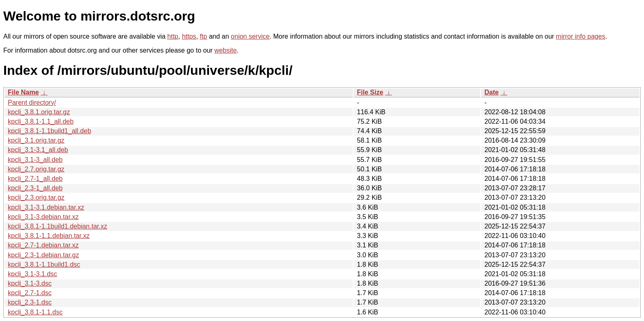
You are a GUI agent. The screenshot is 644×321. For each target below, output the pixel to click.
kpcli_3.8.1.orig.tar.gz (39, 112)
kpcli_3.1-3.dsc (30, 283)
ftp (203, 36)
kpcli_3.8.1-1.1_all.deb (41, 121)
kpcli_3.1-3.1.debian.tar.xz (46, 207)
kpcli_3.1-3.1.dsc (32, 274)
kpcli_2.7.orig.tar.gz (36, 169)
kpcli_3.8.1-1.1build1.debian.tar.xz (57, 226)
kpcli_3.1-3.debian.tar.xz (43, 217)
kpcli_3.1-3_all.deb (35, 160)
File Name (23, 92)
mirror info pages (581, 36)
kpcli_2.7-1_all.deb (35, 179)
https (189, 36)
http (173, 36)
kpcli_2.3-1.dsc (30, 302)
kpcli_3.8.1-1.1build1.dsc (44, 264)
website (225, 50)
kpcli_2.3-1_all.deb (35, 188)
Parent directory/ (32, 103)
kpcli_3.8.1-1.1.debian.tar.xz (49, 236)
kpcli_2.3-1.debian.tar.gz (43, 255)
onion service (250, 36)
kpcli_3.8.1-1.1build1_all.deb (49, 131)
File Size (370, 92)
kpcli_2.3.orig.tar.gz (36, 197)
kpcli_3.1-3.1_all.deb (38, 150)
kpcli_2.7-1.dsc (30, 293)
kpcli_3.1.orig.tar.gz (36, 140)
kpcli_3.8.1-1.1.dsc (35, 312)
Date (491, 92)
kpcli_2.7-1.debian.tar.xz (43, 245)
